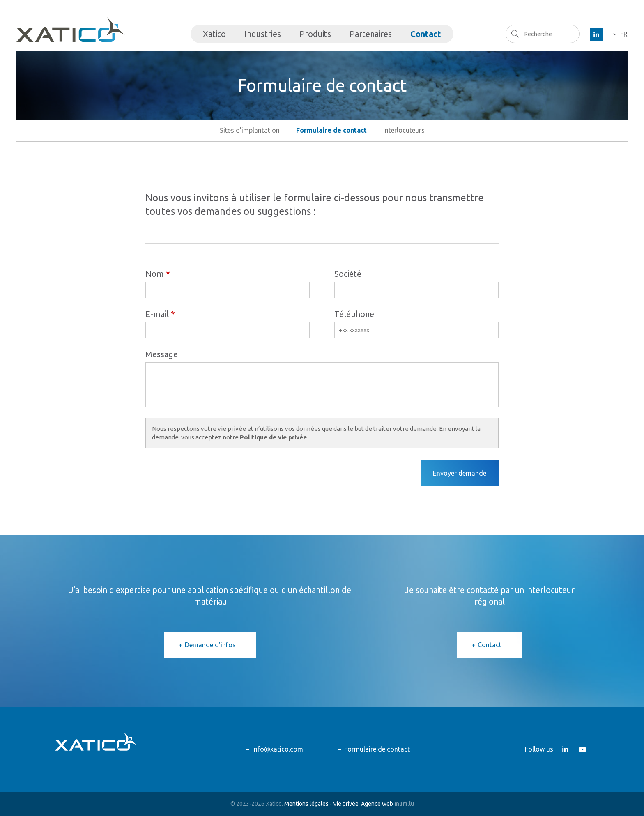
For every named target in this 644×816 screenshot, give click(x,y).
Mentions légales (306, 804)
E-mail (157, 314)
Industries (263, 34)
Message (162, 354)
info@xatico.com (278, 749)
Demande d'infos (210, 645)
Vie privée (346, 804)
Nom (155, 274)
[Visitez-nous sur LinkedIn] (596, 34)
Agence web (377, 804)
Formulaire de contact (377, 749)
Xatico (214, 34)
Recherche (515, 34)
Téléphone (354, 314)
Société (348, 274)
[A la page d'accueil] (71, 30)
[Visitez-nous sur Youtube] (582, 749)
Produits (315, 34)
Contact (426, 34)
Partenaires (371, 34)
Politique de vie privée (273, 437)
